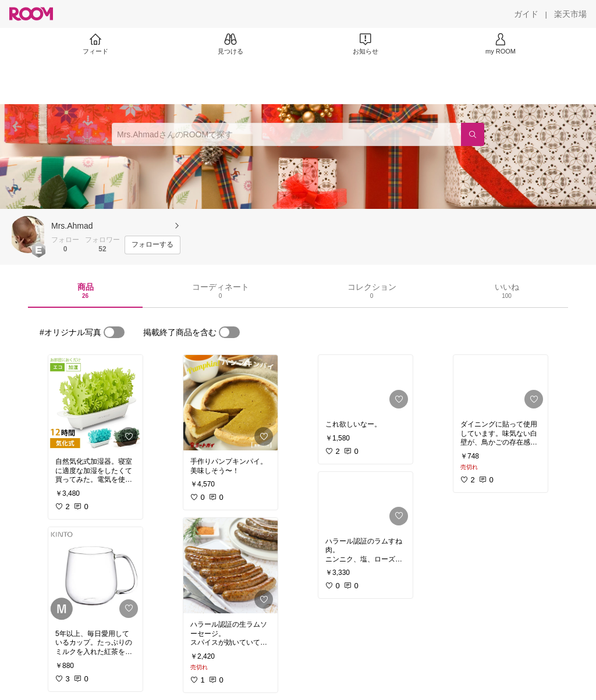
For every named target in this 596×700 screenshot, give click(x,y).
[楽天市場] (570, 14)
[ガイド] (526, 14)
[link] (95, 403)
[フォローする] (152, 245)
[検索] (473, 134)
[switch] (114, 332)
